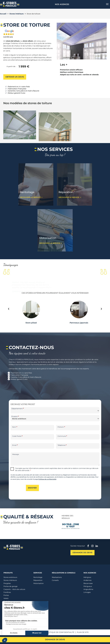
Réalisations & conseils (64, 573)
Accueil (3, 14)
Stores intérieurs (17, 14)
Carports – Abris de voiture (14, 589)
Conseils (55, 580)
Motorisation (39, 583)
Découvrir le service (30, 207)
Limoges (87, 592)
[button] (15, 34)
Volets (6, 598)
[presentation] (9, 309)
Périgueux (88, 586)
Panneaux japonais (79, 323)
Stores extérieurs (10, 577)
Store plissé (31, 323)
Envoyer (32, 488)
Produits (8, 573)
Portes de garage (10, 586)
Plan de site (83, 632)
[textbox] (55, 411)
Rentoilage (38, 577)
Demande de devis (55, 639)
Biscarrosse (88, 583)
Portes (6, 595)
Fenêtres (7, 592)
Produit (15, 416)
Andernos (87, 580)
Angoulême (88, 589)
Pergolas (7, 583)
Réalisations (57, 577)
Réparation (38, 580)
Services (38, 573)
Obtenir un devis (15, 77)
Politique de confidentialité (47, 479)
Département (18, 409)
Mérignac (87, 577)
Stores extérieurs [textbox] (19, 419)
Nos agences (62, 4)
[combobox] (55, 410)
